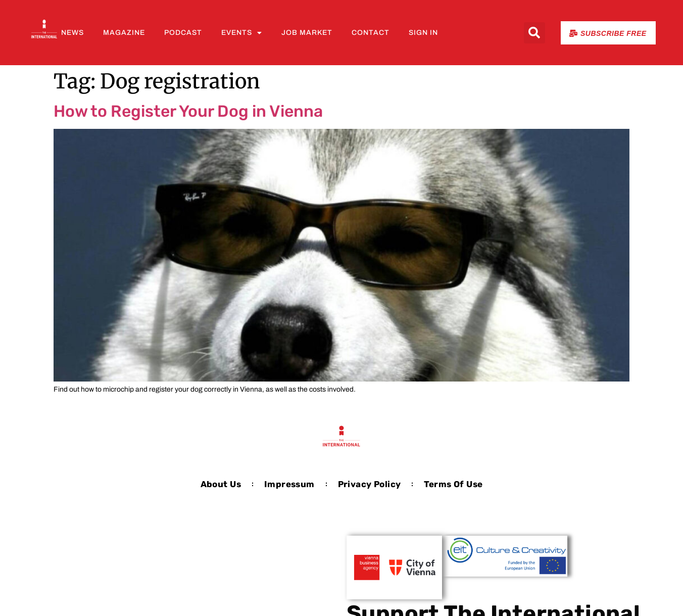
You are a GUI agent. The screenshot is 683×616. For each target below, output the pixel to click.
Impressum (289, 484)
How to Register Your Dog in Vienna (188, 111)
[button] (534, 33)
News (72, 33)
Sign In (423, 33)
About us (221, 484)
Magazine (124, 33)
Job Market (307, 33)
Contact (371, 33)
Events (242, 33)
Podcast (183, 33)
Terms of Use (453, 484)
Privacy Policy (370, 484)
